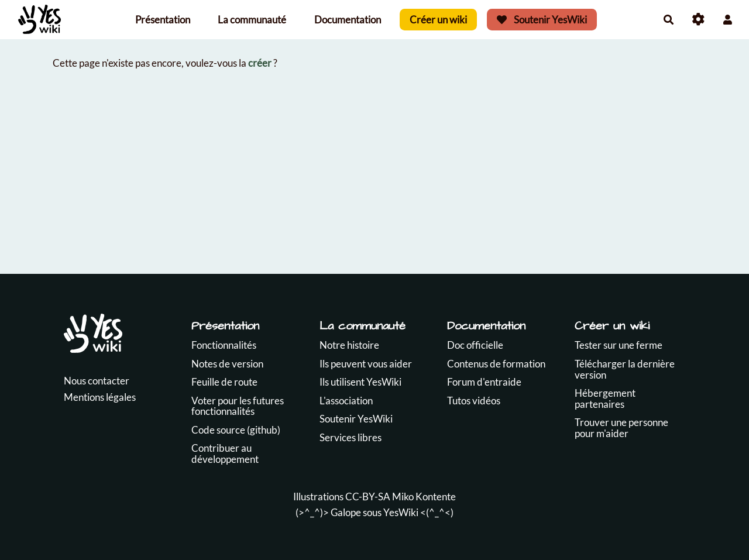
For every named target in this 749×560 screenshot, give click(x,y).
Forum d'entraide (484, 382)
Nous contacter (97, 381)
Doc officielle (475, 345)
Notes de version (227, 364)
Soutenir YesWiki (542, 20)
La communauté (252, 20)
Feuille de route (224, 382)
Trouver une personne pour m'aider (621, 428)
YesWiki (401, 512)
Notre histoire (349, 345)
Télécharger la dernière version (625, 369)
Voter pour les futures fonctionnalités (238, 406)
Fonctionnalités (224, 345)
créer (260, 63)
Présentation (163, 20)
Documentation (348, 20)
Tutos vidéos (474, 401)
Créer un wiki (438, 20)
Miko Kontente (424, 497)
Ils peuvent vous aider (366, 364)
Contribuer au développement (225, 454)
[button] (728, 20)
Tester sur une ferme (619, 345)
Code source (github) (236, 430)
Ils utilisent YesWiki (360, 382)
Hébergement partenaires (605, 398)
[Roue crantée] (698, 20)
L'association (346, 401)
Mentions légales (100, 397)
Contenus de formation (496, 364)
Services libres (351, 437)
